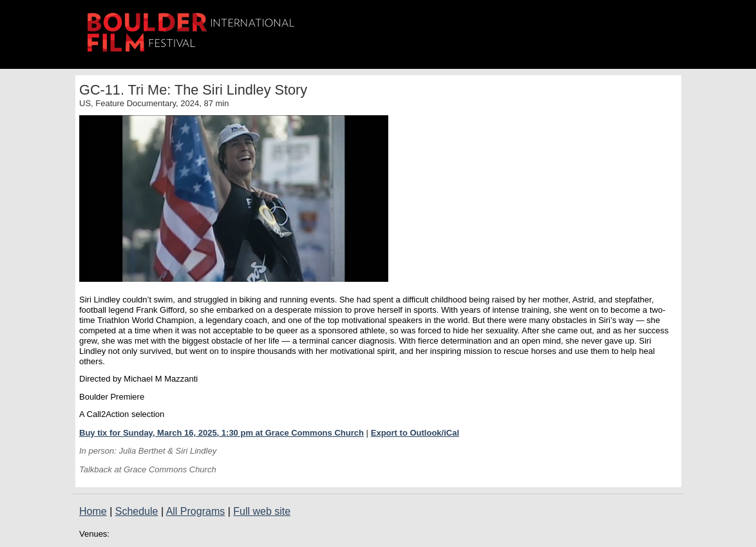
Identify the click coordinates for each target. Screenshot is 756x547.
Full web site (262, 511)
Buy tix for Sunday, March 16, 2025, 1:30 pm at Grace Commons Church (222, 433)
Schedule (137, 511)
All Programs (196, 511)
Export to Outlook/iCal (415, 433)
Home (93, 511)
